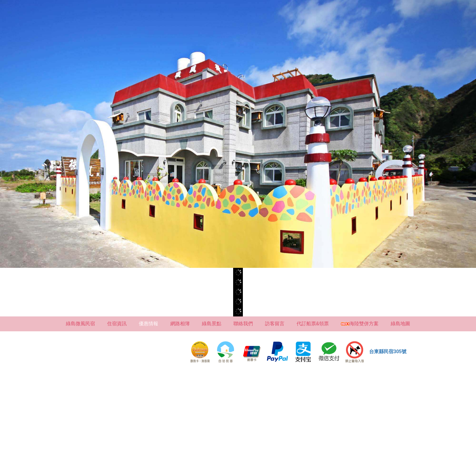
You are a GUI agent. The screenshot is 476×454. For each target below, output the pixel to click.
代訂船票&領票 (313, 324)
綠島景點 (212, 324)
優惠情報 (148, 324)
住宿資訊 (117, 324)
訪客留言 (275, 324)
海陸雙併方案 (360, 324)
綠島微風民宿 (80, 324)
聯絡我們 (243, 324)
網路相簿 (180, 324)
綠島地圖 (400, 324)
